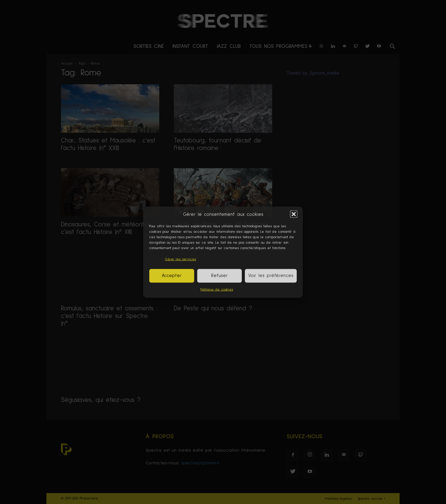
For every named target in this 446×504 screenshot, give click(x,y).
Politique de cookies (217, 289)
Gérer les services (181, 259)
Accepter (172, 276)
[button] (294, 214)
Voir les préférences (271, 276)
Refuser (220, 276)
